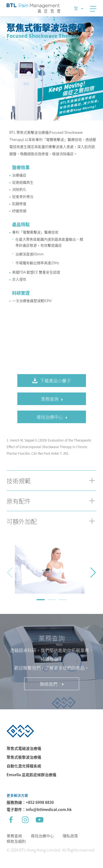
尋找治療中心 (42, 836)
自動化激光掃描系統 (24, 766)
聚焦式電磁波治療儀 (24, 748)
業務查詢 (14, 836)
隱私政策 (70, 836)
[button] (93, 573)
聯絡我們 (51, 684)
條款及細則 (16, 841)
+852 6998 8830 (40, 802)
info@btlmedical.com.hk (49, 809)
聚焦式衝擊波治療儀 (24, 757)
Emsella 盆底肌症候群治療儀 (31, 775)
